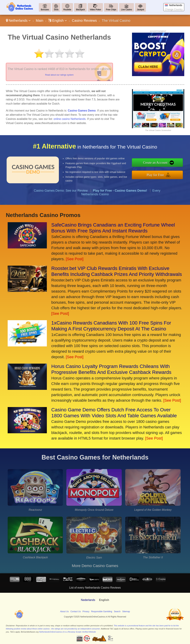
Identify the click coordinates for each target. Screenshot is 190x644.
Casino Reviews (84, 20)
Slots (56, 10)
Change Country (174, 9)
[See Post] (75, 259)
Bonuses (45, 10)
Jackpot (140, 10)
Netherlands (18, 20)
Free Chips (111, 10)
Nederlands (88, 600)
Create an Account (158, 163)
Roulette (67, 10)
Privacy (86, 612)
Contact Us (75, 612)
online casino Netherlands (69, 119)
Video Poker (95, 10)
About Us (64, 612)
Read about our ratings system (59, 75)
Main (39, 20)
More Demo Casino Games (95, 566)
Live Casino (127, 10)
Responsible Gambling (102, 612)
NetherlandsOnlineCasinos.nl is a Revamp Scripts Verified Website (67, 632)
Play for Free (158, 174)
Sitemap (126, 612)
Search (117, 612)
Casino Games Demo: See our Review (61, 193)
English (58, 20)
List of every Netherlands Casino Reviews (95, 588)
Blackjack (80, 10)
